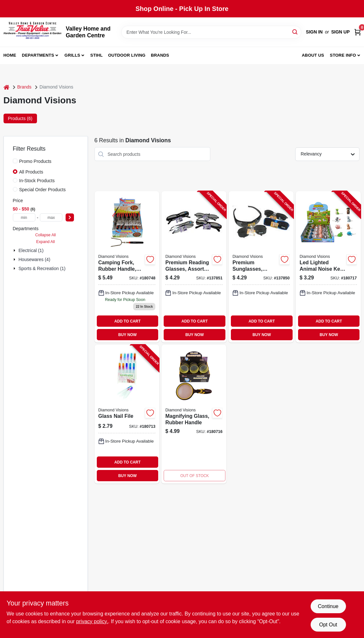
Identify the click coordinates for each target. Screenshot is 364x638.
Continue (328, 606)
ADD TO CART (127, 321)
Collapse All (45, 235)
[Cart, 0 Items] (358, 32)
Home (10, 55)
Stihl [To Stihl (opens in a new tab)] (97, 55)
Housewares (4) (35, 259)
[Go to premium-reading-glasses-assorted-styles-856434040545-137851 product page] (194, 267)
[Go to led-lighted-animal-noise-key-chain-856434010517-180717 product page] (328, 267)
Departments (38, 55)
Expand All (46, 242)
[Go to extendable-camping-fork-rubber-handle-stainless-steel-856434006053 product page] (127, 267)
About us (313, 55)
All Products (31, 172)
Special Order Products (43, 190)
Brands (160, 55)
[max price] (51, 217)
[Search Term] (211, 32)
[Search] (295, 32)
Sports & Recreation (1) (42, 268)
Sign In (314, 32)
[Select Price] (70, 217)
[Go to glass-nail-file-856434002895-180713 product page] (127, 414)
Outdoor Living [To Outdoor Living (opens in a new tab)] (127, 55)
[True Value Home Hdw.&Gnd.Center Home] (32, 32)
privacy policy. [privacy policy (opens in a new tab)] (92, 621)
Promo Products (35, 161)
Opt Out (328, 625)
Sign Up (341, 32)
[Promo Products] (15, 161)
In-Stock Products (37, 181)
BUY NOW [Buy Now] (127, 335)
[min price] (24, 217)
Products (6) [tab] (20, 118)
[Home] (6, 87)
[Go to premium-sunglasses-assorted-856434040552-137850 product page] (261, 267)
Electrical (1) (31, 250)
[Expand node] (15, 250)
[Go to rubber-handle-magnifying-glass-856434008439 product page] (194, 414)
